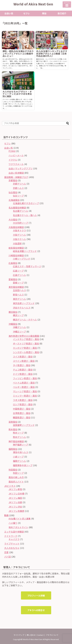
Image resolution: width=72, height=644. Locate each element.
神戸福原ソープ (20, 445)
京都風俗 (13, 180)
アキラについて (52, 635)
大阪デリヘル (19, 235)
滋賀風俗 (13, 422)
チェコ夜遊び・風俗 (23, 370)
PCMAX (12, 151)
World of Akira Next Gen (33, 4)
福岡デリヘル (19, 461)
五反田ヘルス (19, 290)
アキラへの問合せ (36, 610)
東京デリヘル (19, 299)
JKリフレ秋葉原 (16, 511)
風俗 (44, 13)
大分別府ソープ (20, 223)
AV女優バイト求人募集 (20, 519)
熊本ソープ (18, 433)
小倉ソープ (18, 457)
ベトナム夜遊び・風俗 (24, 383)
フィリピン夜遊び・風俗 (25, 378)
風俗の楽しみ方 (16, 477)
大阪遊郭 (17, 243)
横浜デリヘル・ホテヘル (25, 320)
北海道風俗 (14, 200)
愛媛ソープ (18, 283)
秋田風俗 (13, 470)
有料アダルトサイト (18, 527)
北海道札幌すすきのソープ (26, 203)
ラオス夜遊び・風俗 (23, 400)
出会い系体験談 (16, 173)
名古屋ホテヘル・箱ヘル (25, 215)
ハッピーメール (16, 155)
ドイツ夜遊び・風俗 (23, 374)
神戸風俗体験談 (16, 441)
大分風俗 (13, 220)
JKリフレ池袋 (15, 502)
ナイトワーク (11, 536)
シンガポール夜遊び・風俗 (26, 352)
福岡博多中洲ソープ (23, 465)
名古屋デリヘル (21, 211)
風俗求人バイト (16, 482)
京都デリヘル (19, 184)
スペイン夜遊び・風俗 (24, 361)
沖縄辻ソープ (19, 332)
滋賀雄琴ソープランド (24, 425)
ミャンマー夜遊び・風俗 (25, 396)
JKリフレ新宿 (15, 489)
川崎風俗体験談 (16, 255)
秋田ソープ (18, 473)
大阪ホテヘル (19, 239)
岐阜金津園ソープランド (25, 251)
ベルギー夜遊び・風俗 (24, 387)
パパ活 (7, 557)
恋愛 (6, 552)
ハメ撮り (13, 523)
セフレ (27, 13)
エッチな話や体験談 (14, 532)
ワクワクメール (16, 164)
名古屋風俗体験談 (17, 208)
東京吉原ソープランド (24, 303)
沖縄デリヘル (19, 327)
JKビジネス (10, 486)
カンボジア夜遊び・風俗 (25, 348)
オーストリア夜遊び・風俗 (26, 343)
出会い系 (9, 13)
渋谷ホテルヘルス (22, 308)
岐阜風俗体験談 (16, 248)
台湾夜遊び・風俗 (22, 413)
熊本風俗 (13, 429)
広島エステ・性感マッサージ (27, 266)
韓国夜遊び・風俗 (22, 417)
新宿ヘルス (18, 295)
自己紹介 (62, 13)
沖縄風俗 (13, 324)
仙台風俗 (13, 192)
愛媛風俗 (13, 279)
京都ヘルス (18, 188)
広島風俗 (13, 263)
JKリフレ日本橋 (16, 494)
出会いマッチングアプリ (21, 168)
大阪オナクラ (19, 230)
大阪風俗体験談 (16, 227)
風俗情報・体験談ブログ (16, 177)
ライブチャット (12, 544)
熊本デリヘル (19, 437)
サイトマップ (19, 635)
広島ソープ (18, 271)
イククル (13, 160)
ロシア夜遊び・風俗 (23, 404)
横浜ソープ (18, 315)
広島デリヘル (19, 275)
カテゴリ (67, 4)
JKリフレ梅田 (15, 498)
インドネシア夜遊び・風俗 (26, 339)
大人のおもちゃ (12, 548)
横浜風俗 (13, 312)
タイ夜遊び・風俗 (22, 365)
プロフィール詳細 (36, 595)
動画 (6, 515)
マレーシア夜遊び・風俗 (25, 391)
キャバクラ (14, 539)
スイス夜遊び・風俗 (23, 357)
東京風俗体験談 (16, 287)
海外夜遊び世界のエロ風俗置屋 (24, 336)
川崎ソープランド (22, 259)
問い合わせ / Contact (35, 635)
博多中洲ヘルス (21, 452)
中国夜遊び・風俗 (22, 409)
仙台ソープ (18, 196)
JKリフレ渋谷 (15, 507)
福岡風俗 (13, 449)
